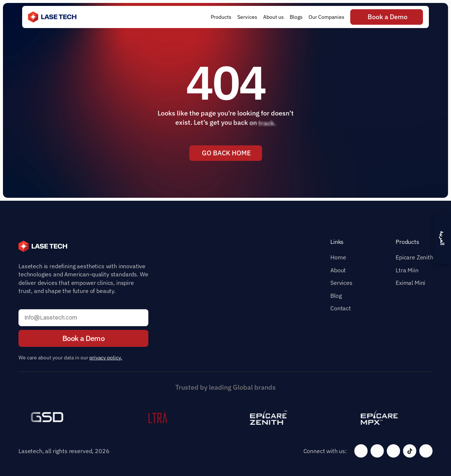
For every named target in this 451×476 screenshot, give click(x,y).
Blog (336, 296)
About (338, 270)
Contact (341, 308)
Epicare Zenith (414, 257)
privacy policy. (106, 358)
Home (338, 257)
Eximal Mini (410, 283)
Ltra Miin (407, 270)
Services (341, 283)
